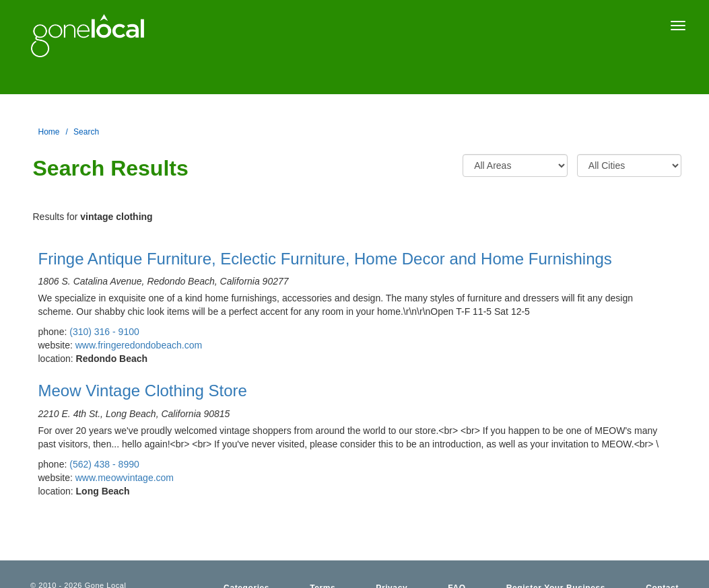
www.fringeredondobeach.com (139, 345)
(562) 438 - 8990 (104, 464)
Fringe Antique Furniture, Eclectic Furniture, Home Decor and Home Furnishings (325, 259)
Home (49, 132)
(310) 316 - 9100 (104, 332)
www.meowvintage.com (125, 478)
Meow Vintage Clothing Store (143, 391)
